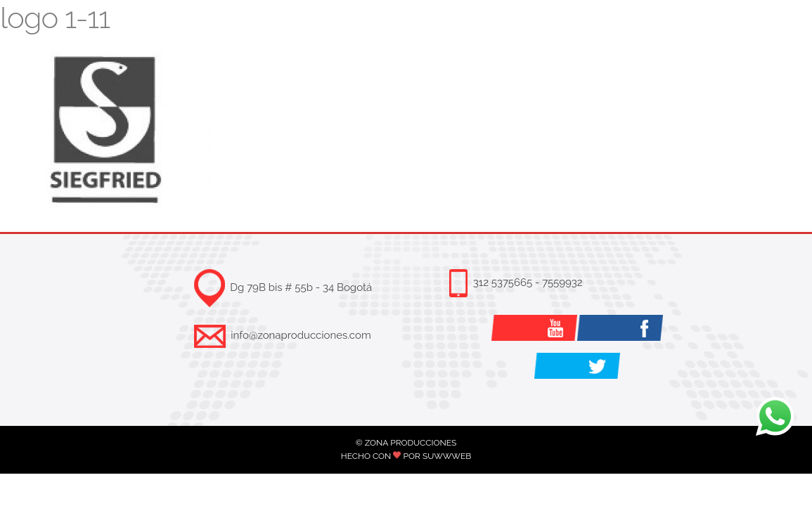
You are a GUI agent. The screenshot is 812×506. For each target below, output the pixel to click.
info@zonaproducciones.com (301, 335)
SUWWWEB (447, 456)
